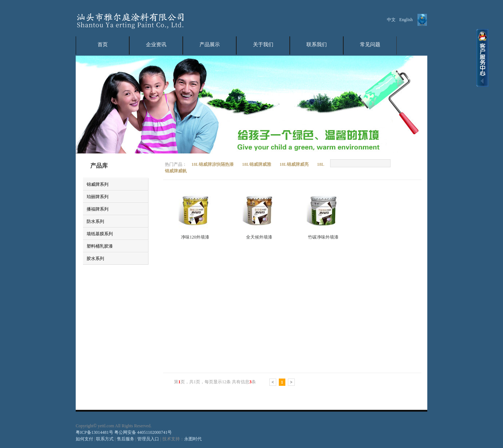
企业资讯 (156, 45)
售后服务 (126, 439)
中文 (391, 20)
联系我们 (317, 45)
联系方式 (104, 439)
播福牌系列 (98, 209)
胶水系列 (95, 259)
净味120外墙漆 (195, 237)
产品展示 (210, 45)
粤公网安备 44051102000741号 (143, 432)
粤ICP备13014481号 (94, 432)
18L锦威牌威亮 (295, 164)
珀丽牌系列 (98, 197)
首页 (103, 45)
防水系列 (95, 221)
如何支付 (84, 439)
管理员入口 (148, 439)
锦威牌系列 (98, 184)
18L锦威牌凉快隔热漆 (213, 164)
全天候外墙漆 (259, 237)
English (406, 20)
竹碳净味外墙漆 (323, 237)
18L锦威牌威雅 (257, 164)
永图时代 (193, 439)
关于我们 (263, 45)
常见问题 (370, 45)
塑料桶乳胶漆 (100, 246)
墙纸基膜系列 (100, 234)
